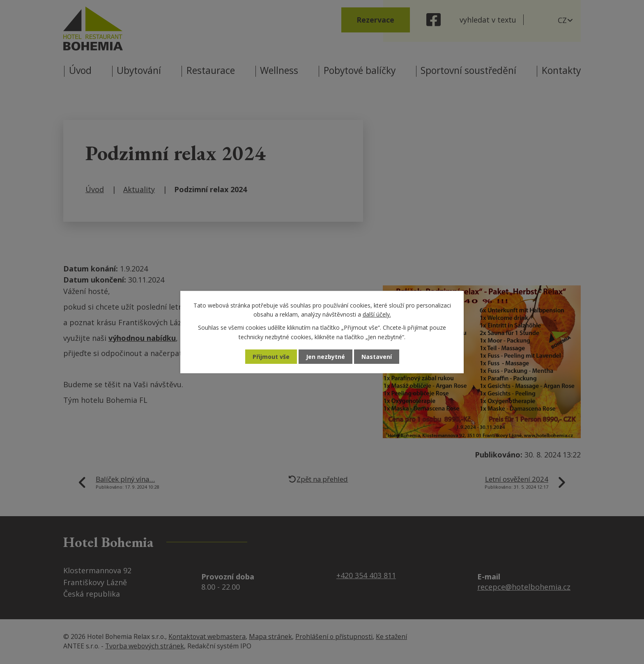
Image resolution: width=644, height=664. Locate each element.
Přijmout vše (271, 357)
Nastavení (377, 357)
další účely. (377, 314)
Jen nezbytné (325, 357)
